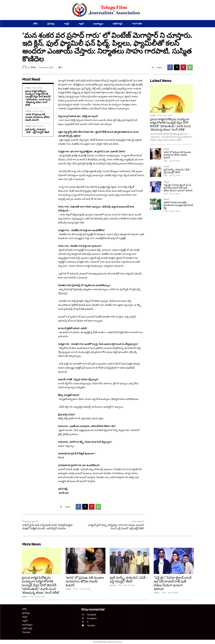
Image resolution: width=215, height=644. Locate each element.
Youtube (91, 626)
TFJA (33, 67)
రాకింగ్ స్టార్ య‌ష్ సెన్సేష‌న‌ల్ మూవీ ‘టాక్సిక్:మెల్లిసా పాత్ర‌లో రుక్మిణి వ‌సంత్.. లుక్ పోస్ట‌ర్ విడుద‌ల (47, 527)
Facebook (92, 615)
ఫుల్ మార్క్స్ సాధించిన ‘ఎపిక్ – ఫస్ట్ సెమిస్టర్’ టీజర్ (37, 131)
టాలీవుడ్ (28, 88)
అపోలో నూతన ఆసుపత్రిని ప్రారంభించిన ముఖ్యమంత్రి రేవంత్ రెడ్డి (178, 205)
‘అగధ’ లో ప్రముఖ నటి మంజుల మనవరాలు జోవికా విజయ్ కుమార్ (37, 117)
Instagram (92, 618)
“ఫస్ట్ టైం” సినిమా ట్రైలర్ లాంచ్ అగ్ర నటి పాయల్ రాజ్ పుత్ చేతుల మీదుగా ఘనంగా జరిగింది (178, 188)
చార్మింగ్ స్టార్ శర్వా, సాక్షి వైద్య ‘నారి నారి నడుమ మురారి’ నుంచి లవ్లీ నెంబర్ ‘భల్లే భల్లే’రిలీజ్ (116, 527)
